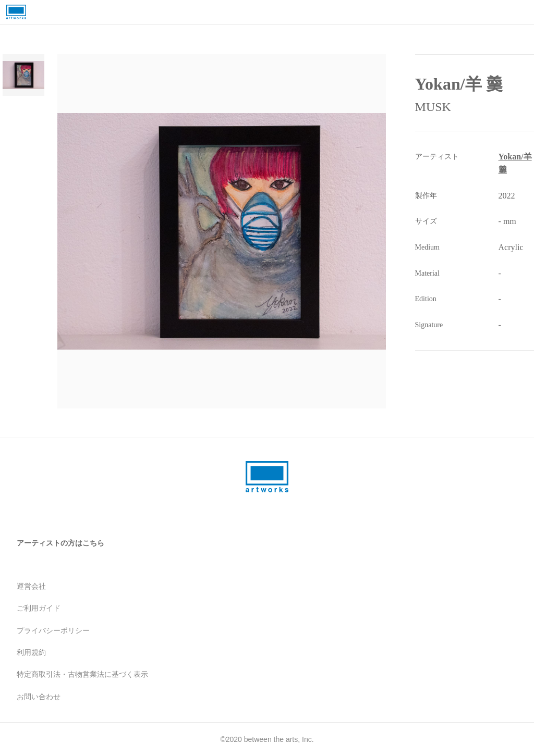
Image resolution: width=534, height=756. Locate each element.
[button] (235, 231)
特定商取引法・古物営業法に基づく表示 (82, 674)
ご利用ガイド (39, 608)
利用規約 (31, 652)
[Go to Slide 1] (23, 75)
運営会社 (31, 586)
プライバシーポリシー (53, 630)
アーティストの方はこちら (60, 543)
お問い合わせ (39, 697)
